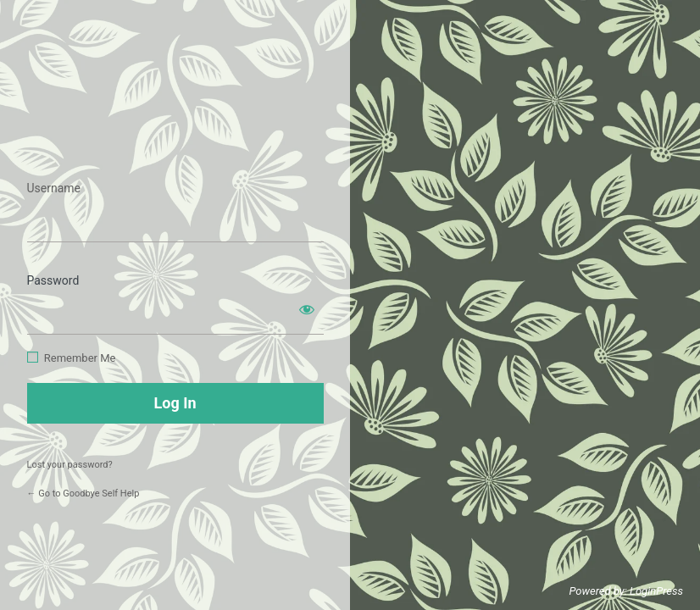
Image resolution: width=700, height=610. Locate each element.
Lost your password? (70, 465)
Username (54, 188)
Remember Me (80, 358)
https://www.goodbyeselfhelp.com (175, 134)
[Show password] (307, 309)
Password (53, 280)
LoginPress (656, 591)
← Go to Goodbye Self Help (83, 494)
